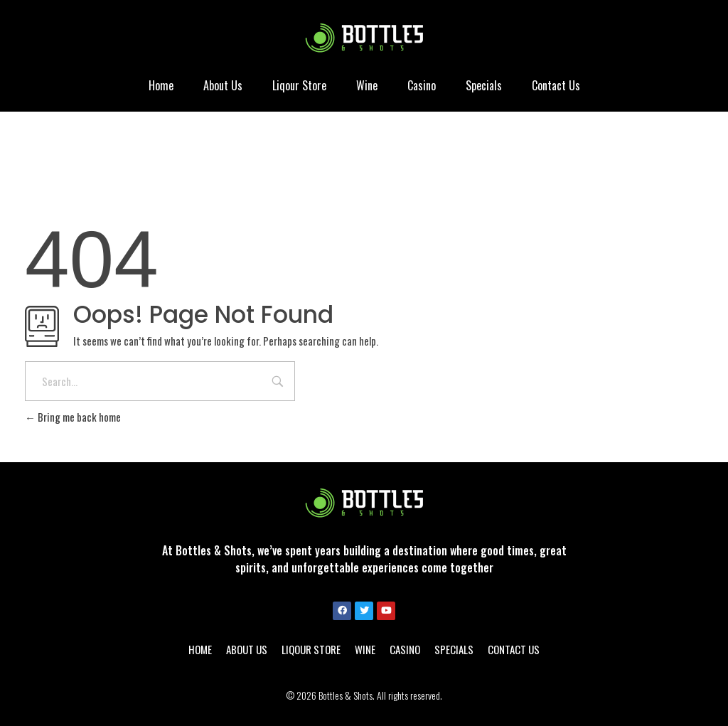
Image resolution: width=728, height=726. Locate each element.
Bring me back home (73, 417)
